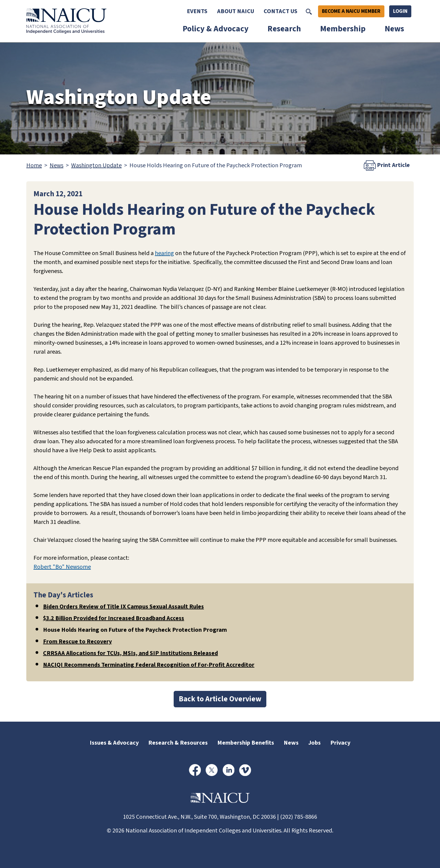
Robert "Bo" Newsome (62, 567)
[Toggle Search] (309, 11)
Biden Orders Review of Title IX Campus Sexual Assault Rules (123, 607)
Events (197, 11)
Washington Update (96, 165)
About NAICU (236, 11)
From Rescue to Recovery (77, 642)
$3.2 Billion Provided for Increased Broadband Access (114, 618)
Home (34, 165)
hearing (164, 253)
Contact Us (281, 11)
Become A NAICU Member (351, 11)
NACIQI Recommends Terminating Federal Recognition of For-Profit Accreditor (149, 665)
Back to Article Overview (220, 699)
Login (400, 11)
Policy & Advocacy (216, 29)
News (394, 29)
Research (284, 29)
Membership (343, 29)
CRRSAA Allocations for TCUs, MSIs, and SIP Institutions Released (130, 653)
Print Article (387, 165)
